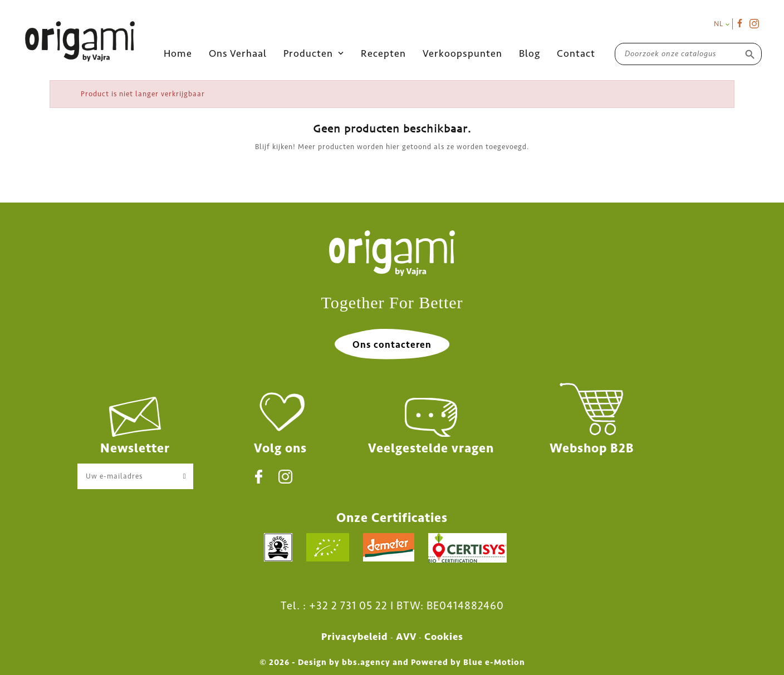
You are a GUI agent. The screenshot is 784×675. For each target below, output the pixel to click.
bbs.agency (366, 662)
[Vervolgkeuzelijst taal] (722, 24)
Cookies (444, 637)
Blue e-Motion (494, 662)
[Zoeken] (688, 54)
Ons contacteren (392, 344)
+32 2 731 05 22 (348, 605)
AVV (406, 637)
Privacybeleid (355, 637)
